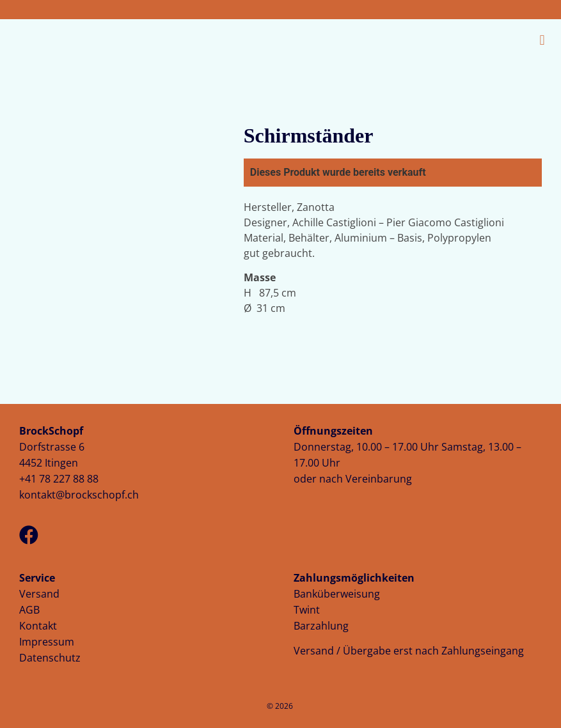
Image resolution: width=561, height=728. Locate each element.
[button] (415, 40)
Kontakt (38, 626)
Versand (39, 594)
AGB (29, 610)
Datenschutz (50, 658)
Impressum (47, 642)
